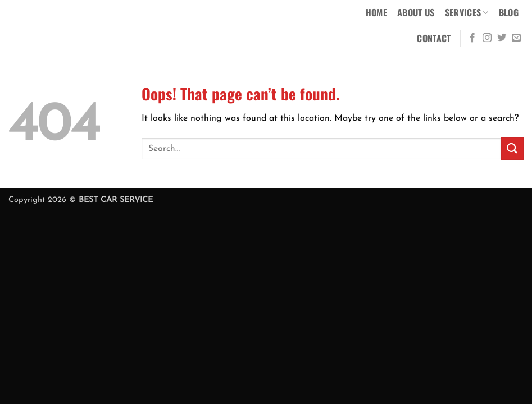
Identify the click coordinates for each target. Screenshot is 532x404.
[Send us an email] (516, 38)
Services (467, 12)
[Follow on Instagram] (487, 38)
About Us (416, 12)
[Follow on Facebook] (472, 38)
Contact (434, 38)
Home (376, 12)
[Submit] (512, 148)
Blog (509, 12)
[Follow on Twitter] (502, 38)
